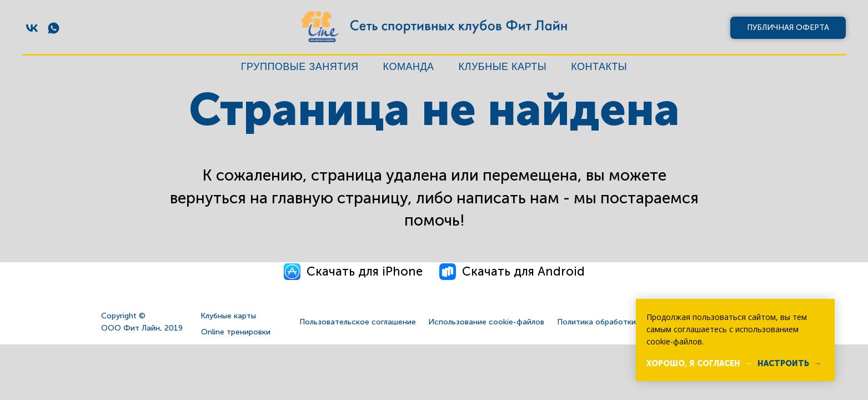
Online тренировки (236, 332)
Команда (409, 67)
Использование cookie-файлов (486, 322)
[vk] (32, 28)
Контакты (599, 67)
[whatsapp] (54, 28)
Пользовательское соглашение (358, 322)
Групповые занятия (300, 67)
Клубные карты (503, 67)
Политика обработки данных (611, 322)
